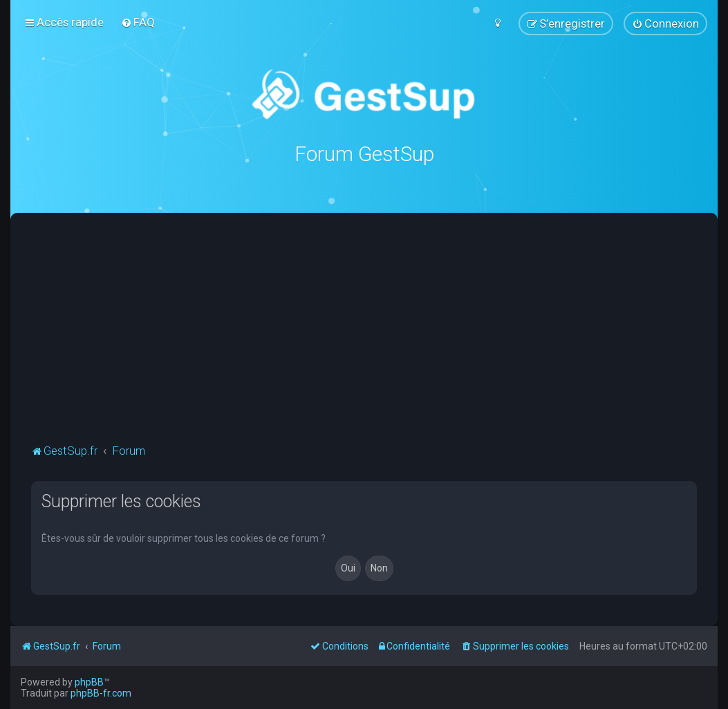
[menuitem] (138, 22)
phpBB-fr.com (101, 693)
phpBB (89, 682)
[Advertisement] (380, 337)
